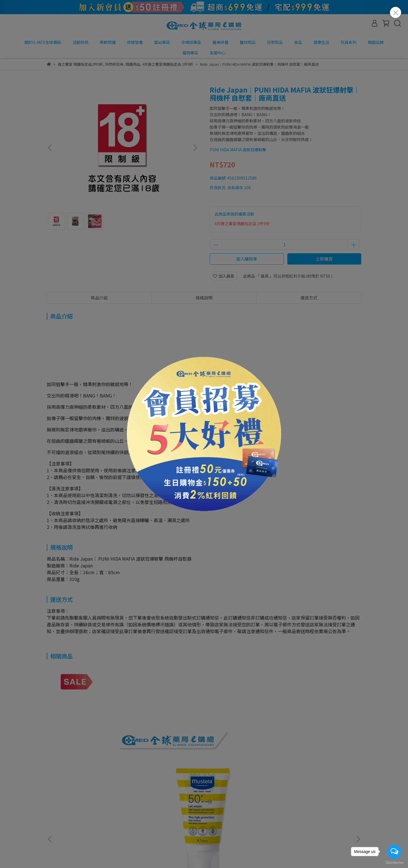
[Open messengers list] (394, 852)
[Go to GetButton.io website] (394, 862)
